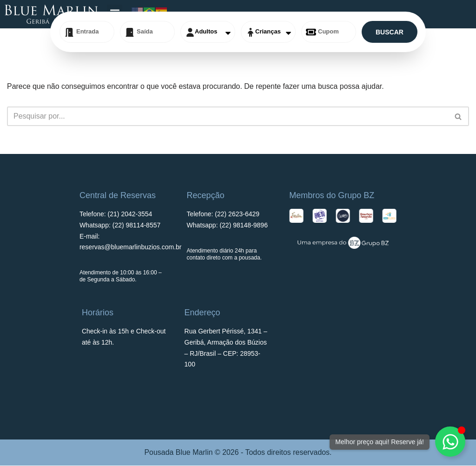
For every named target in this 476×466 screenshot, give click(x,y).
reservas (131, 247)
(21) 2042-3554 (130, 214)
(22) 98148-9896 (244, 226)
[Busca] (228, 116)
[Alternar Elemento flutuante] (450, 442)
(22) (237, 214)
